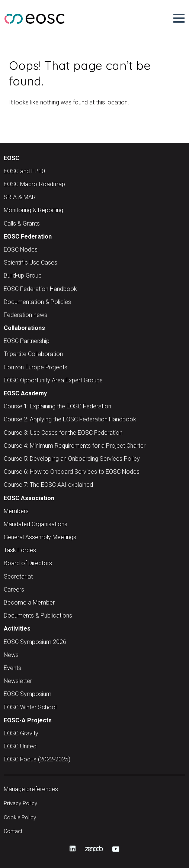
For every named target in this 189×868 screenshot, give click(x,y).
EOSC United (20, 746)
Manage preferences (31, 789)
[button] (179, 18)
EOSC (12, 158)
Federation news (25, 315)
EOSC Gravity (21, 733)
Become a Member (29, 603)
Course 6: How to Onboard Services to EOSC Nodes (72, 472)
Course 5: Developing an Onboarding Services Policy (72, 459)
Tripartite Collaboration (33, 354)
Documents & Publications (38, 616)
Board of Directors (28, 563)
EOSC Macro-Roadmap (34, 184)
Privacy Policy (20, 804)
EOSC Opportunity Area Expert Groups (53, 380)
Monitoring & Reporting (33, 210)
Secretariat (18, 576)
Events (12, 668)
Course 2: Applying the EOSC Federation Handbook (70, 419)
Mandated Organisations (36, 524)
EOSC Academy (25, 393)
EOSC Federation (28, 237)
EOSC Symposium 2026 (35, 642)
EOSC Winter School (30, 707)
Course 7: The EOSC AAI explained (48, 485)
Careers (14, 590)
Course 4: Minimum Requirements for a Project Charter (75, 446)
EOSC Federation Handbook (40, 289)
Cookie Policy (20, 818)
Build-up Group (23, 276)
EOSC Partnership (27, 341)
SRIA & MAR (20, 197)
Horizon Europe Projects (36, 367)
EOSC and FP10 (24, 171)
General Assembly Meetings (40, 537)
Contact (13, 831)
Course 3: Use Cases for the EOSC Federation (63, 433)
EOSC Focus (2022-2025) (37, 759)
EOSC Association (29, 498)
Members (16, 511)
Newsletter (18, 681)
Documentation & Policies (37, 302)
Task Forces (20, 550)
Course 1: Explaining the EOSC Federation (57, 406)
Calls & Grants (22, 224)
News (11, 655)
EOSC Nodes (21, 250)
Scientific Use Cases (31, 263)
